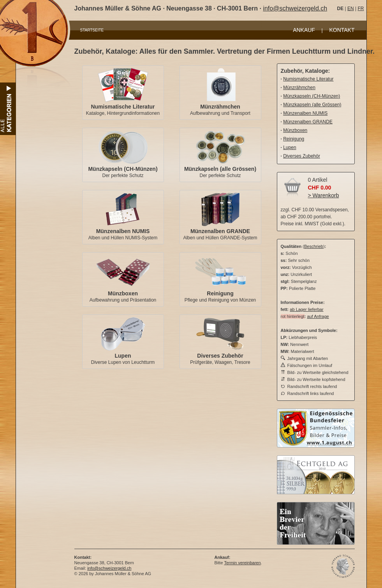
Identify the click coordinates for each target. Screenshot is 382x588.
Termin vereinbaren (242, 563)
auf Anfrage (318, 316)
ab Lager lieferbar (306, 309)
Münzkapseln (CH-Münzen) (123, 169)
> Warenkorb (324, 195)
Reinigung (220, 293)
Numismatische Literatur (123, 107)
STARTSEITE (92, 30)
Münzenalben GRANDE (220, 231)
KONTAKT (342, 30)
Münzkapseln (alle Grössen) (220, 169)
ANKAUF (304, 30)
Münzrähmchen (220, 107)
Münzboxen (123, 293)
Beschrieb (314, 246)
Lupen (123, 356)
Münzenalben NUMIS (123, 231)
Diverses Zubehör (220, 356)
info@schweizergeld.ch (295, 8)
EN (351, 9)
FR (361, 9)
